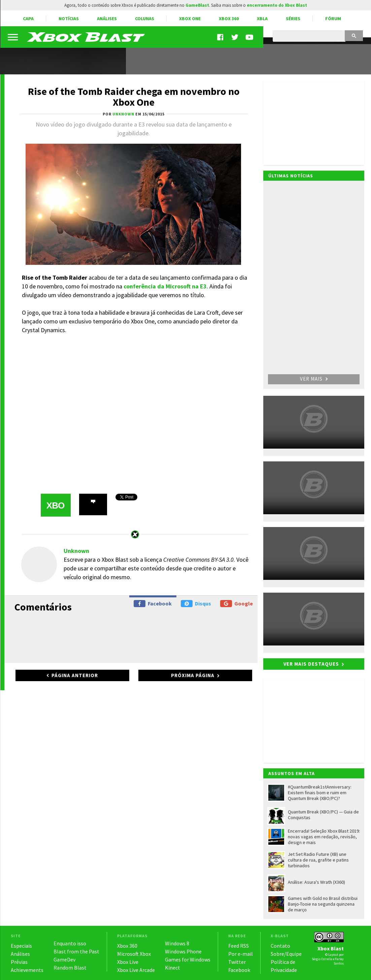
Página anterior (75, 675)
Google (237, 604)
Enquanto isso (70, 943)
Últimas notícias (291, 176)
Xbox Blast (331, 948)
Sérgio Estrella (322, 959)
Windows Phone (183, 951)
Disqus (196, 604)
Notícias (69, 19)
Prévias (19, 962)
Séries (293, 19)
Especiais (21, 946)
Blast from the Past (76, 951)
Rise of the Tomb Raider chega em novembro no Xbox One (134, 97)
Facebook (153, 604)
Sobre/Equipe (286, 954)
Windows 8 (177, 943)
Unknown (76, 551)
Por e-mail (241, 954)
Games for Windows (188, 959)
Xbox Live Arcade (136, 970)
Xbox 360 (229, 19)
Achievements (27, 970)
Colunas (145, 19)
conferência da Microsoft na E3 (165, 286)
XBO (55, 505)
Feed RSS (239, 946)
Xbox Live (128, 962)
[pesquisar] (309, 36)
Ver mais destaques (311, 664)
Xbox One (190, 19)
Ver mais (314, 379)
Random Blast (70, 968)
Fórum (333, 19)
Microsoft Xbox (134, 954)
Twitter (237, 962)
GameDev (64, 959)
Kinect (173, 968)
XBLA (262, 19)
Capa (28, 19)
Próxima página (193, 675)
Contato (280, 946)
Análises (107, 19)
